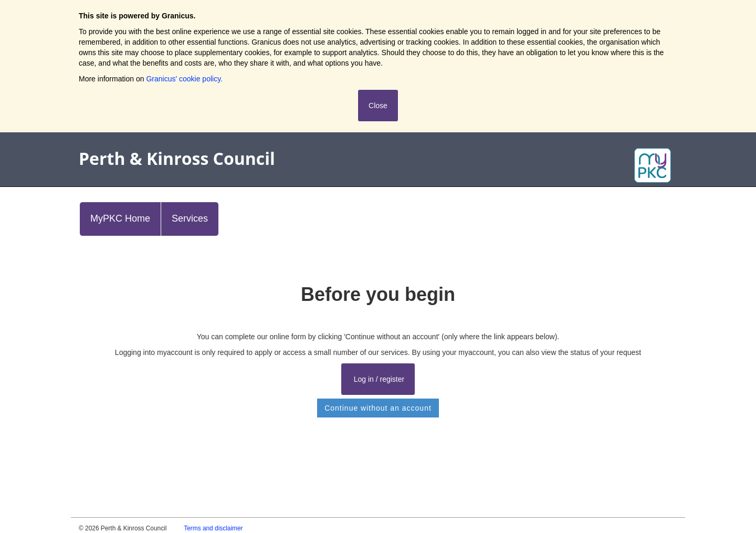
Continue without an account (378, 408)
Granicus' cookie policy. (184, 79)
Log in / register (378, 379)
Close (378, 106)
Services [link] (190, 218)
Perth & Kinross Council (177, 158)
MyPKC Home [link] (120, 218)
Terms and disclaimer (213, 528)
